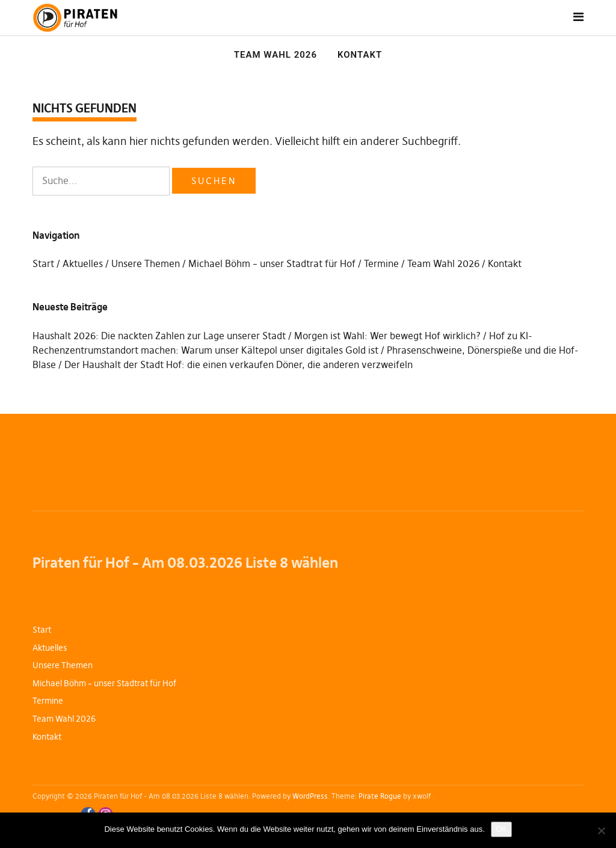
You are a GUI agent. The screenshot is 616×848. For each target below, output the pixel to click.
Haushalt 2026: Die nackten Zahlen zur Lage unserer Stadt (159, 336)
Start (43, 263)
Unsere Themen (146, 263)
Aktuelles (83, 263)
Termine (381, 263)
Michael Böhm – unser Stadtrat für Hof (272, 263)
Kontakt (360, 55)
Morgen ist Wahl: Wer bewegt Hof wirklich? (387, 336)
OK (501, 829)
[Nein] (601, 831)
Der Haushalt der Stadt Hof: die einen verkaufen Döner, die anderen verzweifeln (239, 364)
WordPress (310, 796)
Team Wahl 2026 (276, 55)
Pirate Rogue (380, 796)
